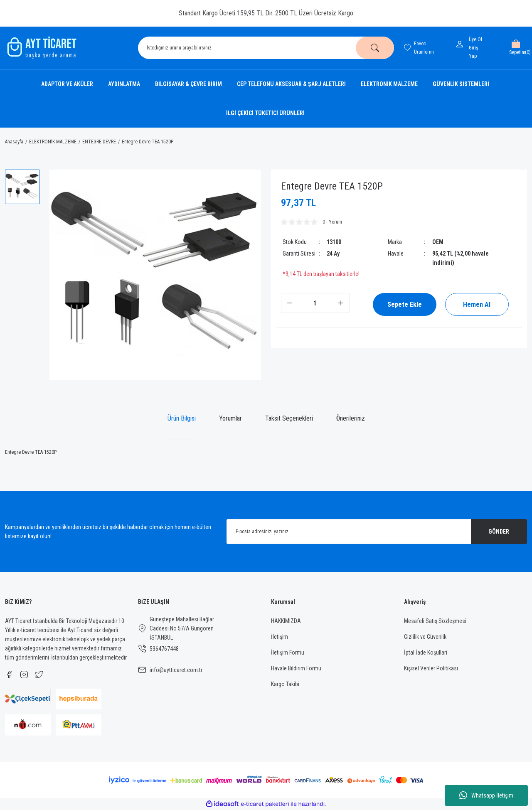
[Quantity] (315, 303)
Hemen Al (477, 304)
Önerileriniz (351, 418)
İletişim (280, 637)
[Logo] (41, 48)
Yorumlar (230, 418)
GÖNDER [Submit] (499, 532)
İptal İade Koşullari (426, 652)
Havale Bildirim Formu (296, 668)
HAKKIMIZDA (286, 621)
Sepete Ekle (405, 304)
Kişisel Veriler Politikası (431, 668)
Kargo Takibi (285, 684)
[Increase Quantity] (341, 303)
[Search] (266, 48)
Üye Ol (475, 39)
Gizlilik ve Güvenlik (425, 637)
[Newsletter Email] (377, 532)
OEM (438, 242)
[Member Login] (461, 44)
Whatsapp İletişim (486, 795)
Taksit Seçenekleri (289, 418)
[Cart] (516, 48)
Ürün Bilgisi (182, 418)
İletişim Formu (288, 652)
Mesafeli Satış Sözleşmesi (435, 621)
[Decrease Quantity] (290, 303)
